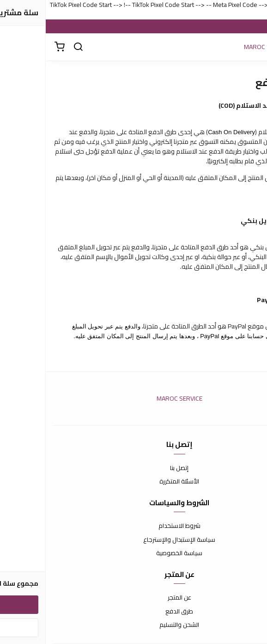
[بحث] (32, 47)
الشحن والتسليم (133, 625)
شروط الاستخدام (134, 526)
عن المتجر (134, 598)
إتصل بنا (133, 468)
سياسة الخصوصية (133, 553)
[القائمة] (253, 47)
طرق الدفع (133, 612)
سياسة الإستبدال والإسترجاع (133, 540)
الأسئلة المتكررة (133, 482)
